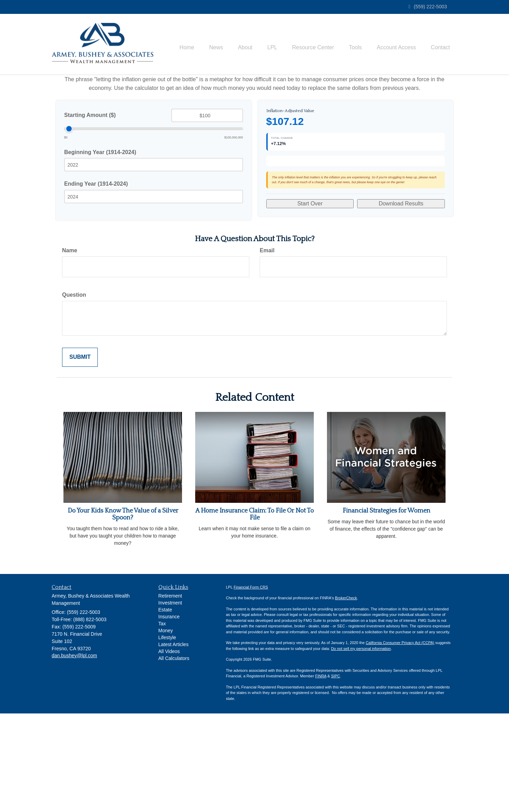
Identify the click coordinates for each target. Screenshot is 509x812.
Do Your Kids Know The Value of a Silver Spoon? (123, 613)
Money (166, 729)
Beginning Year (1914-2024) (100, 170)
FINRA (321, 775)
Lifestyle (167, 736)
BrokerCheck (346, 696)
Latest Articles (174, 743)
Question (74, 393)
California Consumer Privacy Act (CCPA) (400, 741)
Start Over (310, 306)
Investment (170, 701)
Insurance (169, 715)
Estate (165, 708)
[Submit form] (80, 456)
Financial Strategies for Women (386, 609)
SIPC (336, 775)
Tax (162, 722)
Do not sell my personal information (361, 747)
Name (70, 349)
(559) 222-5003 (428, 7)
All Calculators (174, 757)
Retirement (170, 694)
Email (267, 349)
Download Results (401, 306)
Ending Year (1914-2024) (96, 202)
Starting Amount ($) (90, 133)
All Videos (169, 750)
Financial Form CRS (251, 686)
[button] (201, 39)
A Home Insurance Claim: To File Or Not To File (254, 613)
